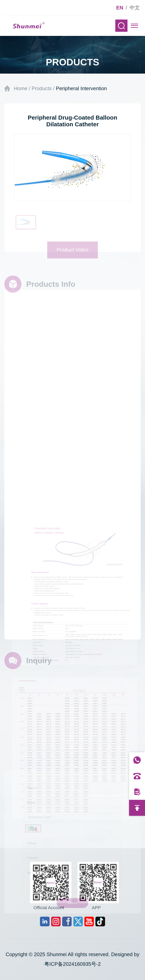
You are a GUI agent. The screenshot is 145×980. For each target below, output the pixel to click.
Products (42, 88)
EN (120, 8)
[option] (72, 169)
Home (21, 88)
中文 (135, 8)
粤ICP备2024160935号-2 (72, 964)
